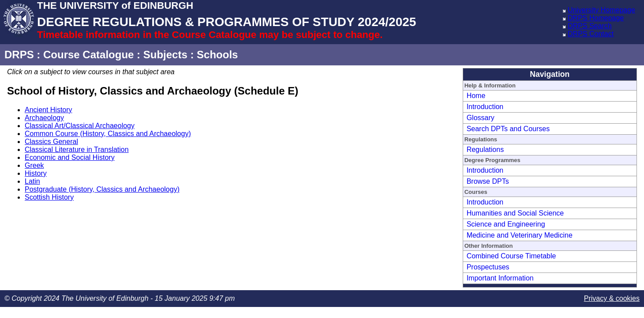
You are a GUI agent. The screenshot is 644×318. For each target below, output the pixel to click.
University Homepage (601, 10)
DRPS (19, 55)
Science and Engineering (506, 224)
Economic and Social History (70, 157)
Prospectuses (488, 267)
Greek (34, 165)
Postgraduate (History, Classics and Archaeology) (102, 189)
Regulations (485, 150)
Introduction (485, 107)
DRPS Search (590, 26)
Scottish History (49, 197)
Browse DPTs (488, 181)
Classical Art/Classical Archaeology (80, 126)
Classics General (51, 142)
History (36, 173)
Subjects (165, 55)
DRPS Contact (591, 34)
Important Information (500, 278)
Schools (217, 55)
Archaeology (44, 118)
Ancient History (49, 110)
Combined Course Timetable (511, 256)
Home (476, 96)
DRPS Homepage (596, 18)
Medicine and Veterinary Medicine (520, 235)
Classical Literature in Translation (77, 150)
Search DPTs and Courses (508, 129)
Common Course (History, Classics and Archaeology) (108, 134)
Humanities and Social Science (515, 213)
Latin (32, 181)
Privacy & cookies (612, 298)
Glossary (481, 118)
